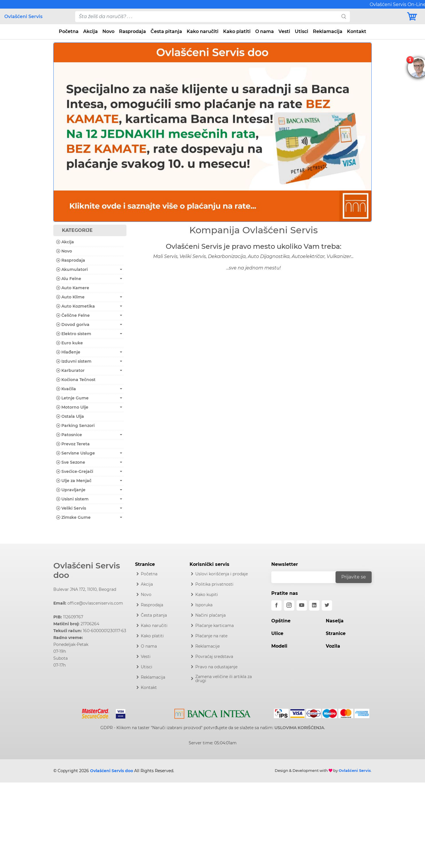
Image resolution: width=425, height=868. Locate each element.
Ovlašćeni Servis (23, 16)
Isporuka (204, 605)
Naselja (335, 621)
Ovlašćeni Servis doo (87, 570)
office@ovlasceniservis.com (95, 603)
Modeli (279, 646)
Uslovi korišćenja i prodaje (222, 574)
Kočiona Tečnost (76, 380)
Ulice (277, 633)
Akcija (90, 31)
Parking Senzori (75, 426)
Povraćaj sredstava (214, 657)
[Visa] (118, 712)
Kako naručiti (203, 31)
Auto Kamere (73, 288)
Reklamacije (207, 646)
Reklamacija (328, 31)
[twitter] (327, 605)
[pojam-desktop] (207, 17)
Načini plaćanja (210, 615)
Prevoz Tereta (73, 444)
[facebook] (276, 605)
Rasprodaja (132, 31)
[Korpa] (414, 16)
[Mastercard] (96, 712)
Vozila (333, 646)
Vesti (284, 31)
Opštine (281, 621)
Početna (69, 31)
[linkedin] (314, 605)
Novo (108, 31)
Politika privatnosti (214, 584)
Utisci (302, 31)
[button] (77, 132)
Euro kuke (70, 343)
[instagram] (289, 605)
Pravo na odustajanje (216, 667)
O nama (265, 31)
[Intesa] (213, 712)
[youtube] (302, 605)
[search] (344, 17)
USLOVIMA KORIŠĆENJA (299, 728)
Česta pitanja (166, 31)
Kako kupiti (207, 595)
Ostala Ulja (70, 416)
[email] (307, 577)
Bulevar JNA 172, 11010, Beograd (85, 589)
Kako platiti (237, 31)
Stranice (336, 633)
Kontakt (357, 31)
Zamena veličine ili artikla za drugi (224, 679)
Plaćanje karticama (215, 626)
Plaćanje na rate (211, 636)
